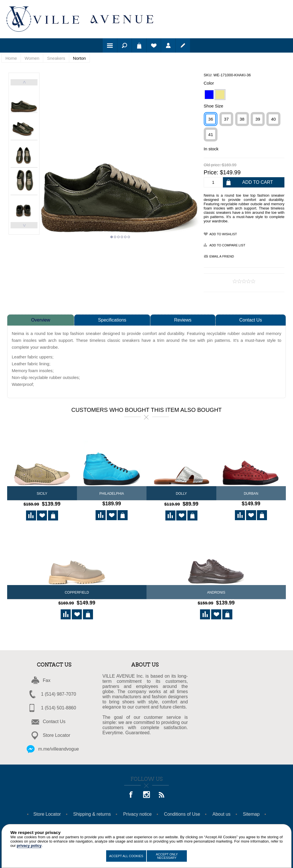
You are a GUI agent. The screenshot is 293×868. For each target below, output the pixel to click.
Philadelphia (112, 494)
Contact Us (251, 320)
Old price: (212, 165)
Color (209, 83)
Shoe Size (213, 106)
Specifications (112, 320)
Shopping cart (139, 45)
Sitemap (251, 812)
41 (211, 134)
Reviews (183, 320)
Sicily (42, 494)
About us (221, 812)
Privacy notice (137, 812)
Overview (41, 320)
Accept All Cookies (126, 856)
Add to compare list (227, 245)
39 (258, 119)
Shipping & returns (92, 812)
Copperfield (77, 592)
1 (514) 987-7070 (59, 692)
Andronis (216, 592)
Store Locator (57, 734)
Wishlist (154, 45)
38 (242, 119)
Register (183, 45)
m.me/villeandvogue (58, 747)
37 (226, 119)
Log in (168, 45)
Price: (211, 172)
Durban (251, 494)
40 (273, 119)
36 (211, 119)
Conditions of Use (182, 812)
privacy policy (29, 846)
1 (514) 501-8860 (59, 706)
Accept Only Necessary (167, 856)
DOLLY (181, 494)
